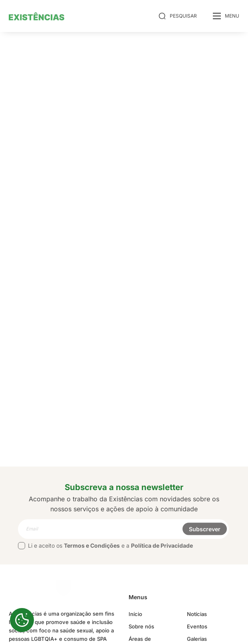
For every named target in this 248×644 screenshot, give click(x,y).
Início (135, 614)
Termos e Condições (92, 545)
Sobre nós (142, 626)
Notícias (197, 614)
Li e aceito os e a (105, 546)
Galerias (197, 639)
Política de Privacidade (162, 545)
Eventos (197, 626)
